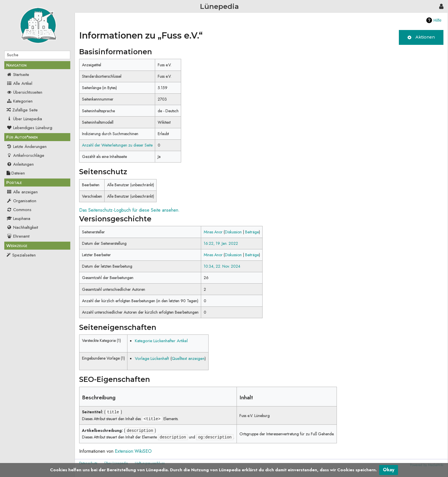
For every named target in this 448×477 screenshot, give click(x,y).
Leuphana (18, 219)
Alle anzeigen (22, 192)
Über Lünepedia (24, 119)
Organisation (21, 201)
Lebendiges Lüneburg (29, 128)
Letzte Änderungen (27, 147)
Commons (19, 210)
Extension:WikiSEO (133, 451)
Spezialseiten (24, 255)
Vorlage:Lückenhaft (152, 358)
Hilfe (437, 20)
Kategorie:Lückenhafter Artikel (161, 341)
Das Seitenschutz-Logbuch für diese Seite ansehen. (129, 210)
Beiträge (252, 232)
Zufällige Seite (25, 110)
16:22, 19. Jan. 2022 (221, 243)
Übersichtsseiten (24, 92)
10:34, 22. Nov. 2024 (222, 266)
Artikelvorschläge (25, 155)
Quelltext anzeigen (188, 358)
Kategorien (20, 101)
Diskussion (233, 232)
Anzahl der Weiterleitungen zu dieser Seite (117, 145)
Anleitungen (20, 164)
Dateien (16, 173)
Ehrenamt (18, 236)
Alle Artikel (19, 83)
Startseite (18, 75)
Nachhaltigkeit (22, 227)
